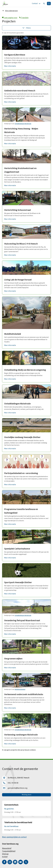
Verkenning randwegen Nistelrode (21, 735)
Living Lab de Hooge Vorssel (18, 280)
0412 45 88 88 (13, 783)
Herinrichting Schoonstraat (18, 210)
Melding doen (27, 795)
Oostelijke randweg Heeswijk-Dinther (22, 437)
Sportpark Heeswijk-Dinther (18, 582)
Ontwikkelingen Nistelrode (23, 124)
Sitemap (5, 854)
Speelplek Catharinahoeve (17, 549)
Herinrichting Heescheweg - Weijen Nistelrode (21, 130)
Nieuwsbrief (7, 848)
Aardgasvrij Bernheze (15, 55)
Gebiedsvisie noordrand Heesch (20, 91)
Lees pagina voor (10, 18)
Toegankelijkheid (9, 851)
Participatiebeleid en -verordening (21, 473)
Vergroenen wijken (13, 659)
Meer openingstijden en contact (14, 837)
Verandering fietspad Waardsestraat (22, 620)
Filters (27, 28)
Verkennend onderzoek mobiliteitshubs (24, 694)
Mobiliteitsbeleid (13, 334)
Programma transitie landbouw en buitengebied (21, 511)
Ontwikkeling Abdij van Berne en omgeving (25, 370)
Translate (24, 18)
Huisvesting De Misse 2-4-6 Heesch (21, 244)
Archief (5, 857)
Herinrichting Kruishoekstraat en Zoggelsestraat (20, 170)
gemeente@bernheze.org (18, 788)
